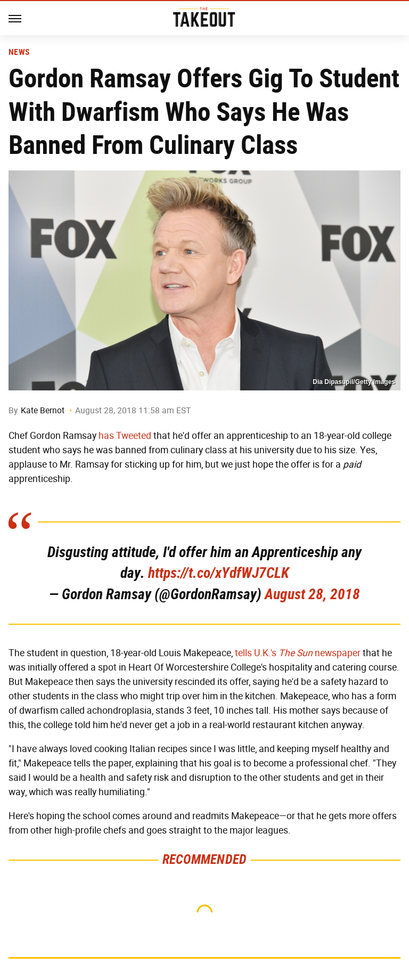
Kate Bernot (43, 410)
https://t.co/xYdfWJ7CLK (219, 573)
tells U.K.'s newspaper (298, 653)
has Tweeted (125, 436)
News (19, 52)
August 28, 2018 (312, 594)
